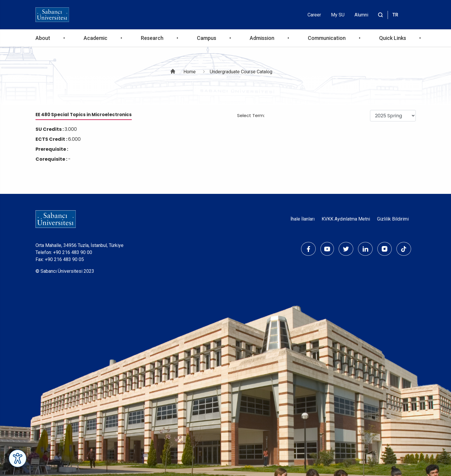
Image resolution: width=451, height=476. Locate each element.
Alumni (361, 15)
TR (395, 15)
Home (190, 72)
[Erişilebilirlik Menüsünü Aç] (18, 458)
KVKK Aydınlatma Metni (346, 219)
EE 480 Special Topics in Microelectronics (84, 115)
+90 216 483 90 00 (73, 252)
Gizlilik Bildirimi (393, 219)
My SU (338, 15)
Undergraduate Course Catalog (241, 72)
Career (314, 15)
